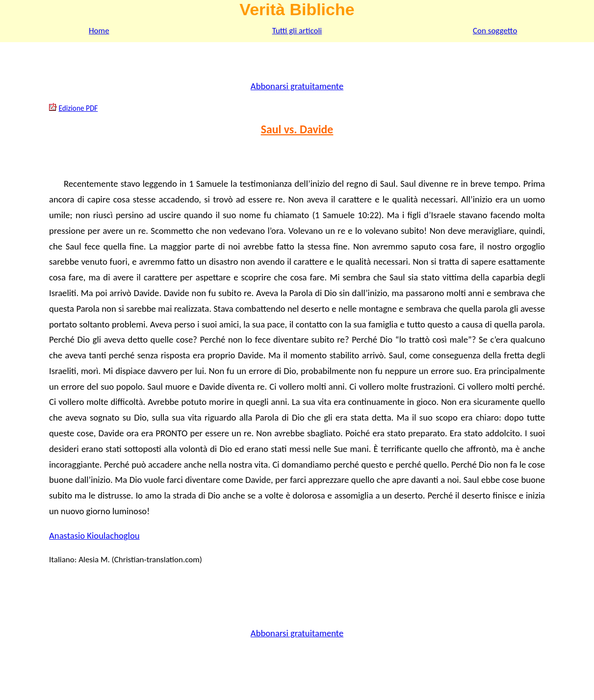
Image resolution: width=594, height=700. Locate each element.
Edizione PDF (78, 108)
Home (99, 31)
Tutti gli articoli (297, 31)
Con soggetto (495, 31)
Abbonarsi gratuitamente (297, 86)
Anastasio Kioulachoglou (94, 536)
